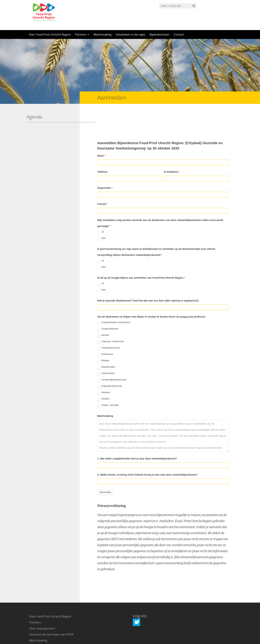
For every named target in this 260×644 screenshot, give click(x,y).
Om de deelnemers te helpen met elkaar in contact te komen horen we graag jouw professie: (152, 293)
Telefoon (102, 148)
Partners (82, 34)
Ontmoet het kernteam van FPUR (51, 610)
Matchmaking (102, 34)
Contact (179, 34)
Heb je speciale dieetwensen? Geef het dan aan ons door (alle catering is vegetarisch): (148, 277)
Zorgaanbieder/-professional (114, 299)
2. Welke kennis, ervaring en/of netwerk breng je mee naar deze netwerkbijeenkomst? (148, 451)
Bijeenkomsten (159, 34)
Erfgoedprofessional (110, 363)
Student (103, 375)
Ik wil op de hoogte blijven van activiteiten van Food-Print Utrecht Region (141, 254)
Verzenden (105, 468)
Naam (102, 132)
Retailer (103, 337)
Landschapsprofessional (112, 356)
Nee (102, 215)
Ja (101, 208)
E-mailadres (172, 148)
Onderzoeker (106, 350)
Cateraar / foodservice (111, 318)
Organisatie (105, 164)
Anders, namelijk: (108, 382)
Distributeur (105, 331)
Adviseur (104, 369)
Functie (103, 180)
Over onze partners (42, 604)
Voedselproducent (109, 324)
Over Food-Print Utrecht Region (50, 34)
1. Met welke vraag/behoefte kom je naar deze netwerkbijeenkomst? (137, 435)
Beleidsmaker (106, 344)
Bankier (103, 312)
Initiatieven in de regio (131, 34)
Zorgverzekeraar (108, 305)
